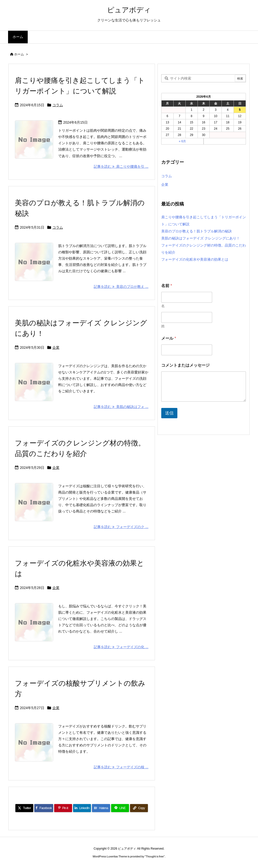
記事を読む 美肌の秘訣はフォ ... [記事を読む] (121, 407)
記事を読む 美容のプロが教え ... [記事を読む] (121, 287)
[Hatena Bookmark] (101, 808)
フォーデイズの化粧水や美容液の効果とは (195, 259)
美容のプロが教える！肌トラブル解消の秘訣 (197, 231)
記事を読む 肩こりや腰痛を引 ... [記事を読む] (121, 166)
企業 (56, 348)
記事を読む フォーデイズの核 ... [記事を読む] (121, 767)
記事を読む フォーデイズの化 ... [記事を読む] (121, 647)
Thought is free (155, 856)
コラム (58, 105)
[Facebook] (44, 808)
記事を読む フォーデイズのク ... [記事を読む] (121, 527)
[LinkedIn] (82, 808)
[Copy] (139, 808)
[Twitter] (24, 808)
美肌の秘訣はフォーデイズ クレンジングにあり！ (201, 238)
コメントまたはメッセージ (185, 365)
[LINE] (120, 808)
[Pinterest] (63, 808)
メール (169, 338)
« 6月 (183, 141)
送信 (169, 413)
